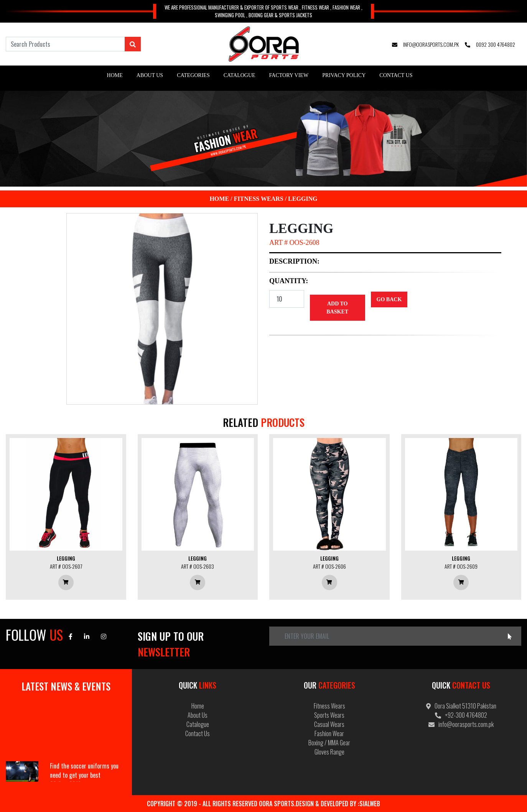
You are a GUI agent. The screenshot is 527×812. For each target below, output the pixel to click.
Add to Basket (337, 308)
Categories (193, 75)
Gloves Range (329, 752)
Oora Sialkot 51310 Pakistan (461, 706)
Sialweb (370, 804)
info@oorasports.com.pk (425, 44)
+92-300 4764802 (461, 715)
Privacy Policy (344, 75)
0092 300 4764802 (490, 44)
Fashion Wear (329, 733)
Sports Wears (329, 715)
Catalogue (240, 75)
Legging (303, 199)
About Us (150, 75)
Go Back (389, 299)
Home (115, 75)
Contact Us (396, 75)
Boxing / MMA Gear (329, 743)
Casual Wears (329, 724)
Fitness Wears (259, 199)
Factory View (289, 75)
